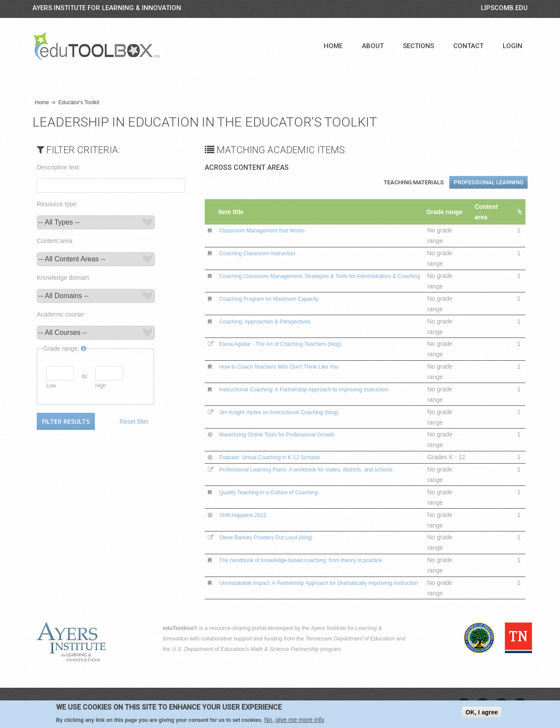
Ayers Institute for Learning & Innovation (107, 8)
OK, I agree (482, 712)
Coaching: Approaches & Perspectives (272, 321)
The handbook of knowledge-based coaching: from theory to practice (313, 560)
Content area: (55, 241)
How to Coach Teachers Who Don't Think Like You (288, 366)
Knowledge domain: (64, 278)
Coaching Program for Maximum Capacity (277, 299)
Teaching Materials (414, 182)
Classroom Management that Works (269, 230)
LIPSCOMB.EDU (504, 8)
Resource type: (57, 204)
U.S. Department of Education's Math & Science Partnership (245, 649)
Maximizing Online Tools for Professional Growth (286, 434)
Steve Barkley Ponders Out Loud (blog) (273, 537)
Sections (418, 46)
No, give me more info (294, 720)
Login (513, 46)
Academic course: (61, 314)
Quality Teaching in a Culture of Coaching (276, 492)
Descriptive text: (59, 167)
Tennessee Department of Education (350, 639)
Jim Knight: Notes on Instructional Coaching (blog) (288, 412)
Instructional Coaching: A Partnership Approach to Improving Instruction (317, 389)
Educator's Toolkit (79, 102)
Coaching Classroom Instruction (263, 253)
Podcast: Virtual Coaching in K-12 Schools (278, 457)
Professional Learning (488, 182)
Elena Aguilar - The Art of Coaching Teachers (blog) (290, 344)
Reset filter (134, 422)
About (373, 46)
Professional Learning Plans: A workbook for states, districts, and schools (319, 469)
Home (333, 46)
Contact (468, 46)
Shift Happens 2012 (247, 515)
